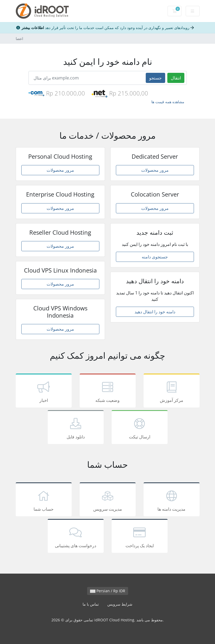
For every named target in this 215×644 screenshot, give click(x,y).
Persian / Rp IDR (108, 591)
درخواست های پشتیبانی (76, 537)
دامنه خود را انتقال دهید (155, 312)
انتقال (176, 78)
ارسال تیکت (140, 428)
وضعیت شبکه (108, 391)
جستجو (155, 78)
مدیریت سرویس (108, 500)
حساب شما (44, 500)
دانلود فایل (76, 428)
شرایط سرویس (120, 604)
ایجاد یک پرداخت (140, 537)
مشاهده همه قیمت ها (168, 102)
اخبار (44, 391)
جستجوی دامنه (155, 257)
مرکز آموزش (172, 391)
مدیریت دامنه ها (172, 500)
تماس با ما (91, 604)
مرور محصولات (60, 170)
